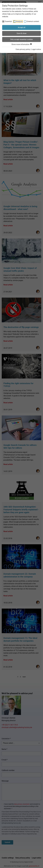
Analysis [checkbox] (19, 21)
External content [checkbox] (33, 21)
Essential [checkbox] (8, 21)
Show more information (21, 44)
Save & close (21, 33)
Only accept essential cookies (21, 39)
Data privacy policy (23, 49)
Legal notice (36, 49)
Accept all (22, 27)
